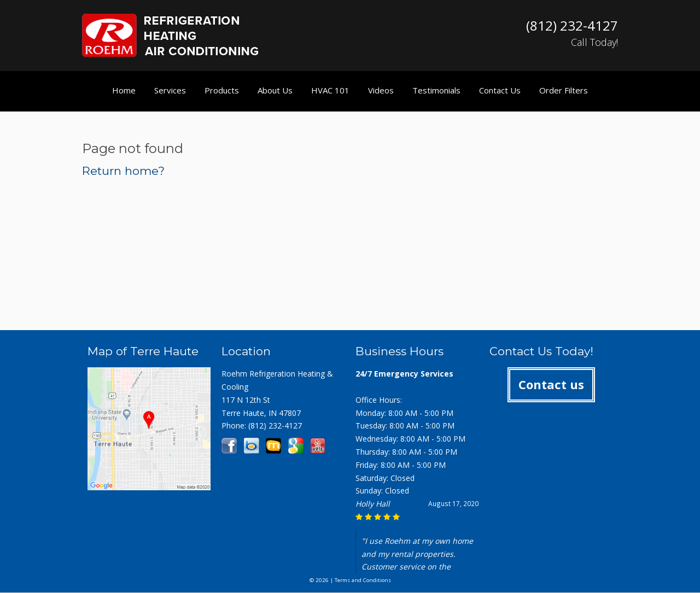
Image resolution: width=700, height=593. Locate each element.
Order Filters (564, 90)
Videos (381, 90)
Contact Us (500, 90)
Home (124, 90)
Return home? (123, 171)
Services (170, 90)
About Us (275, 90)
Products (222, 90)
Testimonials (436, 90)
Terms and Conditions (363, 580)
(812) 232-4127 (275, 425)
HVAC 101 (330, 90)
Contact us (551, 384)
